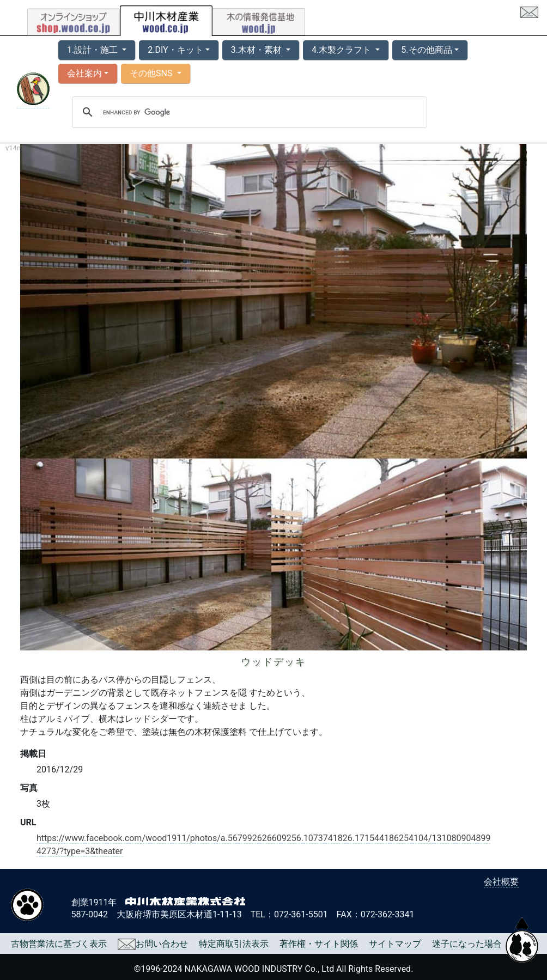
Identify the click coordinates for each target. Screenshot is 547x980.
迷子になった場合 (467, 944)
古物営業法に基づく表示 (59, 944)
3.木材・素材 (257, 50)
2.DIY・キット (175, 50)
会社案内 (84, 73)
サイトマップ (395, 944)
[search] (248, 112)
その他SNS (152, 73)
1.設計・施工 (93, 50)
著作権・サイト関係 (319, 944)
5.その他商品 (426, 50)
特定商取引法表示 (234, 944)
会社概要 (501, 882)
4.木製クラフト (342, 50)
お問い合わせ (153, 944)
